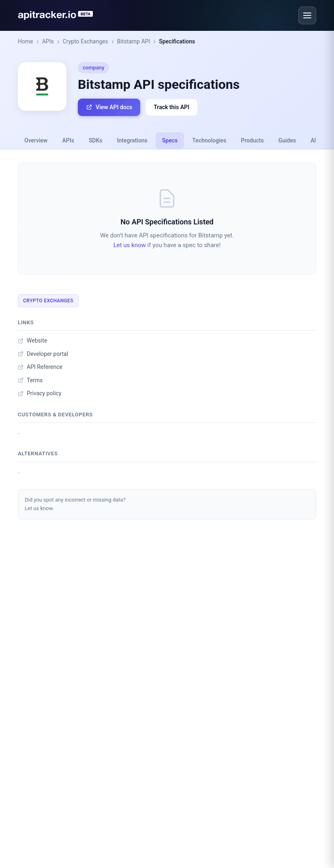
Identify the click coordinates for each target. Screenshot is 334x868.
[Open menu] (307, 15)
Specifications (177, 41)
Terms (30, 380)
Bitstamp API (134, 41)
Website (32, 340)
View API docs (109, 107)
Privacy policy (40, 393)
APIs (48, 41)
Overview (36, 140)
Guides (287, 140)
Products (252, 140)
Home (26, 41)
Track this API (171, 107)
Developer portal (43, 354)
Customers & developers (55, 415)
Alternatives (38, 453)
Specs (170, 140)
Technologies (209, 140)
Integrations (132, 140)
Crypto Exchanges (86, 41)
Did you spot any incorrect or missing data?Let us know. (75, 504)
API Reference (40, 367)
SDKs (96, 140)
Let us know (130, 245)
